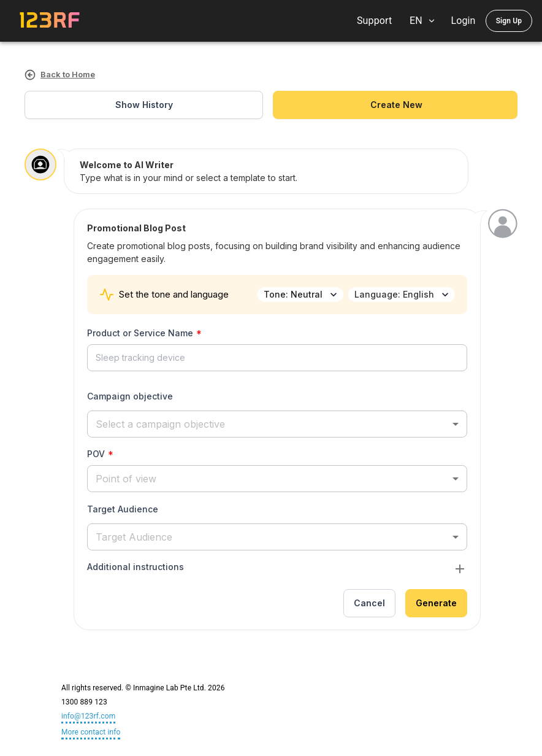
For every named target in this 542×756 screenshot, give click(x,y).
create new (395, 105)
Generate (436, 604)
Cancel (369, 604)
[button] (277, 424)
